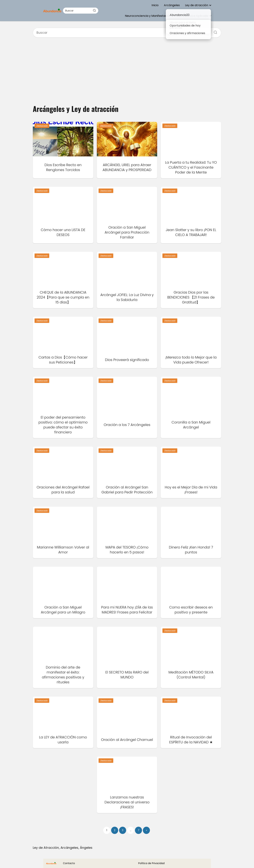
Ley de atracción (197, 5)
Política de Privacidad (151, 863)
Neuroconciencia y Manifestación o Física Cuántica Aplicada (167, 16)
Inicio (155, 5)
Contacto (69, 863)
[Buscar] (94, 10)
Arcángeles (172, 5)
